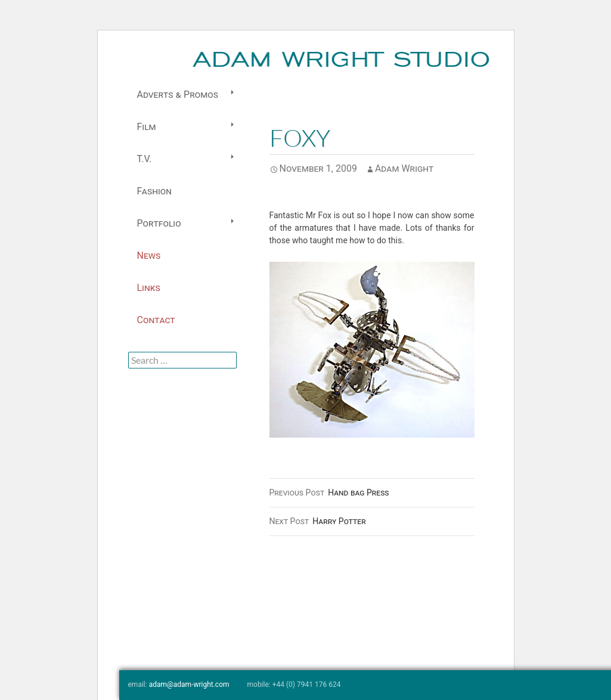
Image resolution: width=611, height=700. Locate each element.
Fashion (154, 191)
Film (147, 127)
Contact (156, 320)
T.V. (145, 159)
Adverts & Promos (178, 95)
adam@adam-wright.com (189, 684)
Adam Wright (404, 168)
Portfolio (159, 223)
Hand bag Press (329, 493)
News (149, 255)
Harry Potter (318, 521)
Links (149, 288)
